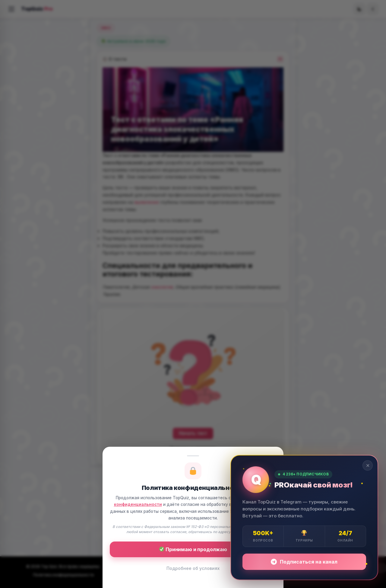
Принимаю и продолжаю (193, 549)
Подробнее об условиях (193, 568)
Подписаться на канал (304, 562)
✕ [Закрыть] (368, 465)
